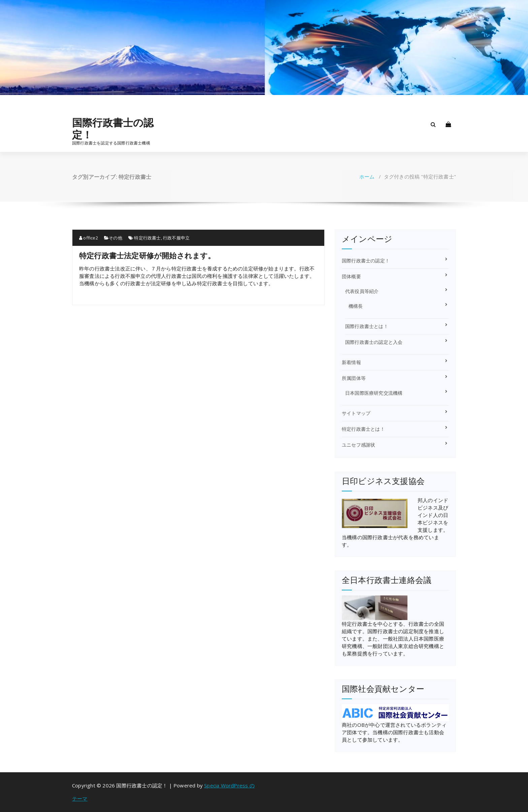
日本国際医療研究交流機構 (374, 393)
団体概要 (351, 276)
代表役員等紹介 (362, 291)
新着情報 (351, 362)
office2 (89, 238)
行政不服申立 (176, 238)
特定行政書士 (147, 238)
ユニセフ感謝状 (358, 445)
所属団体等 (354, 378)
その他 (115, 238)
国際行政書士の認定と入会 (374, 342)
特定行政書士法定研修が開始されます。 (147, 255)
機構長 (356, 306)
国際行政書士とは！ (367, 326)
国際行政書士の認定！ (113, 129)
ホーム (367, 176)
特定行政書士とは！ (363, 429)
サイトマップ (356, 413)
